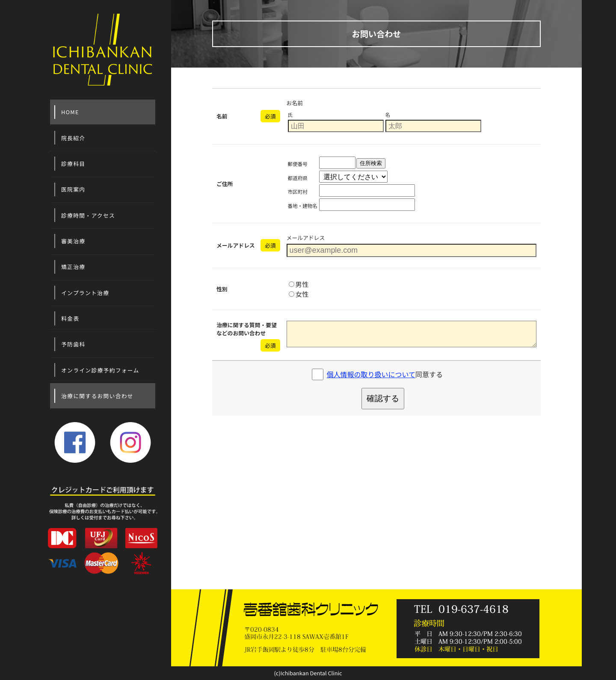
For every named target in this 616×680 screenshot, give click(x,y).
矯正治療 (73, 267)
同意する (385, 374)
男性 (299, 284)
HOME (70, 112)
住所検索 (371, 163)
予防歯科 (73, 344)
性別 (222, 289)
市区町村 (298, 192)
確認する (383, 398)
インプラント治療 (85, 293)
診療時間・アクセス (88, 215)
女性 (299, 294)
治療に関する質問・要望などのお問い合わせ (247, 329)
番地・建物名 (303, 206)
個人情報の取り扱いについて (371, 374)
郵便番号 (298, 164)
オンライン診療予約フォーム (100, 370)
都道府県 (298, 178)
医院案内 (73, 189)
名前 (222, 116)
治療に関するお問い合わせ (97, 396)
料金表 (70, 318)
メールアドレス (236, 245)
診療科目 (73, 164)
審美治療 (73, 241)
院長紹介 (73, 138)
